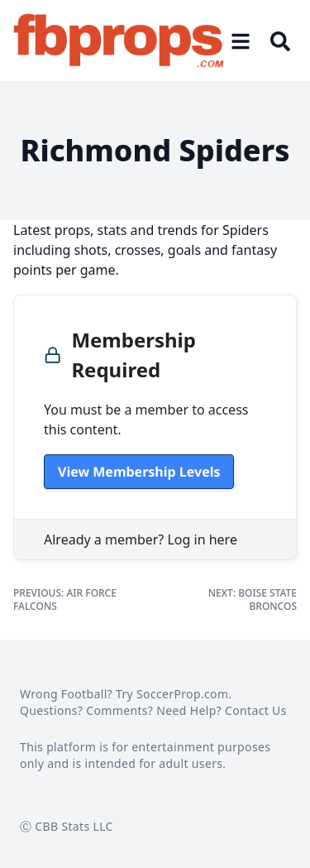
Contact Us (256, 710)
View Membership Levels (139, 472)
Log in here (202, 540)
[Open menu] (241, 41)
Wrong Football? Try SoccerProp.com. (126, 694)
